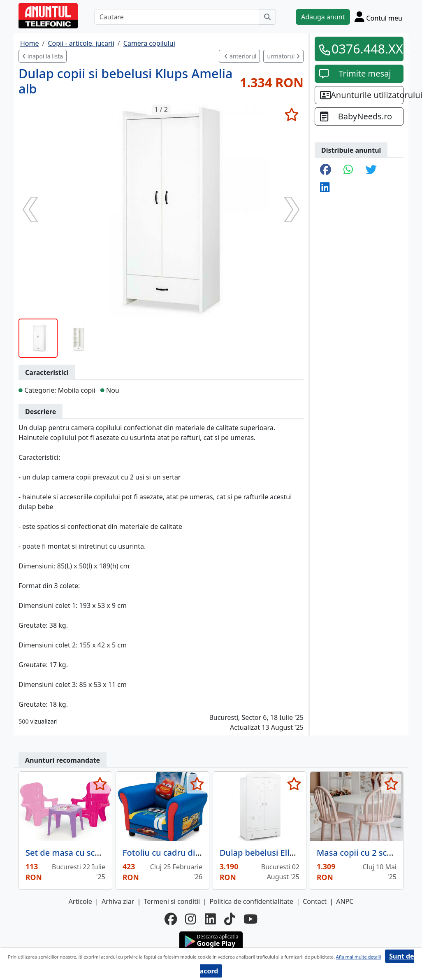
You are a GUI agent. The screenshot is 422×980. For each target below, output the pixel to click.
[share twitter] (371, 170)
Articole (80, 901)
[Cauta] (267, 17)
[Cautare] (177, 17)
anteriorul (240, 56)
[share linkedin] (325, 188)
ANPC (345, 901)
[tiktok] (230, 919)
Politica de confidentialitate (251, 901)
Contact (315, 901)
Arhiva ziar (118, 901)
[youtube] (250, 919)
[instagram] (191, 919)
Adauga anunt (323, 17)
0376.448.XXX (365, 49)
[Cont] (378, 17)
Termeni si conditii (172, 901)
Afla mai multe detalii (358, 957)
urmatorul (283, 56)
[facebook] (171, 919)
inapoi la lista (43, 56)
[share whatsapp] (348, 170)
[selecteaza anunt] (291, 114)
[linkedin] (210, 919)
